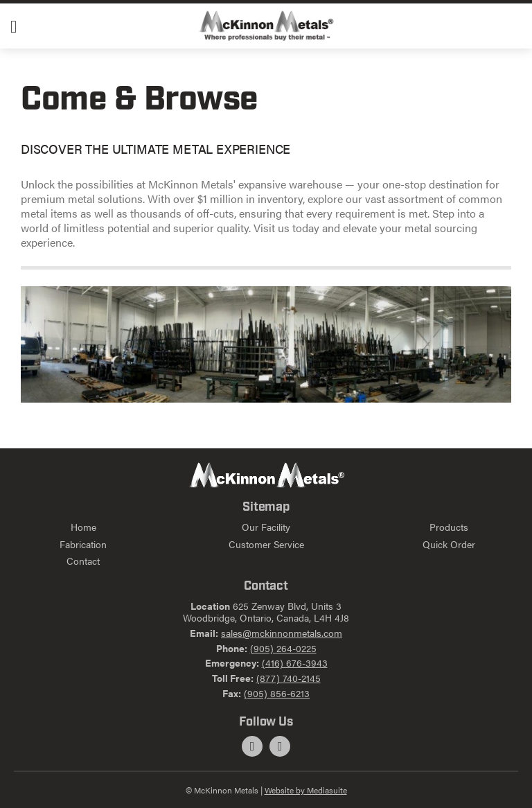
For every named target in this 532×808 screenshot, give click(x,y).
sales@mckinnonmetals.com (282, 633)
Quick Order (449, 544)
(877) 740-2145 (289, 678)
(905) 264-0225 (283, 648)
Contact (83, 561)
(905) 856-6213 (277, 693)
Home (83, 527)
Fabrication (83, 544)
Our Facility (266, 527)
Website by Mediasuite (306, 790)
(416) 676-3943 (295, 662)
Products (449, 527)
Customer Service (266, 544)
